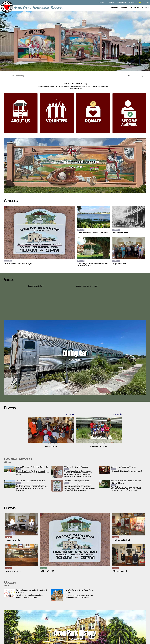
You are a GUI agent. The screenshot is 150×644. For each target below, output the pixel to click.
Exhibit (9, 537)
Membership (121, 2)
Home (102, 2)
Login (147, 2)
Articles (135, 8)
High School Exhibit (122, 540)
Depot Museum (48, 571)
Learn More (75, 167)
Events (125, 8)
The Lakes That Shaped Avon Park (93, 233)
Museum (114, 8)
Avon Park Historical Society (38, 8)
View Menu (75, 360)
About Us (132, 2)
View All (68, 414)
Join (140, 2)
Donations (110, 2)
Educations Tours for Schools (124, 467)
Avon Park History (75, 633)
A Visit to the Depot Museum (76, 467)
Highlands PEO (120, 264)
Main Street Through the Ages (19, 263)
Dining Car (75, 353)
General (9, 261)
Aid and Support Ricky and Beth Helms (33, 467)
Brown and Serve (13, 571)
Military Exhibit (120, 571)
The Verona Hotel (121, 233)
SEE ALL (8, 462)
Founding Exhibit (13, 540)
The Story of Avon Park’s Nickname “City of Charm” (93, 264)
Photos (145, 8)
